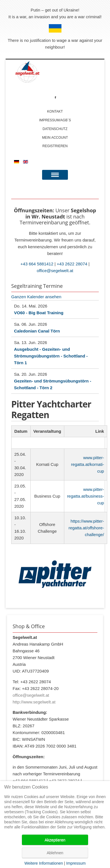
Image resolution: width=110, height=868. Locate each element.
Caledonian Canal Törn (37, 331)
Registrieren (55, 146)
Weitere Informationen (44, 863)
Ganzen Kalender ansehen (36, 297)
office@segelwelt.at (55, 271)
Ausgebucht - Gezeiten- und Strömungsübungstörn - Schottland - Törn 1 (51, 356)
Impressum (76, 863)
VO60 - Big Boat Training (39, 313)
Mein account (55, 138)
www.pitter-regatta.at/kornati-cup (88, 464)
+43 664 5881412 (37, 264)
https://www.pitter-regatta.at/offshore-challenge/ (86, 528)
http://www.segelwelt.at (34, 702)
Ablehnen (55, 853)
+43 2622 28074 (72, 264)
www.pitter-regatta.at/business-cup (86, 496)
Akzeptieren (55, 840)
